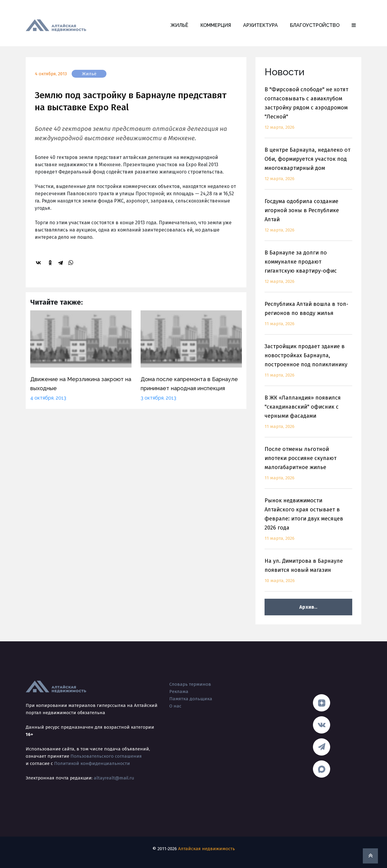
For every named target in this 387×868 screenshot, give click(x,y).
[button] (354, 25)
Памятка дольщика (191, 699)
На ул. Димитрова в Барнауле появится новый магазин (308, 574)
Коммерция (216, 25)
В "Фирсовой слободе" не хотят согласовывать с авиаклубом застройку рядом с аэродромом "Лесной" (308, 112)
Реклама (179, 691)
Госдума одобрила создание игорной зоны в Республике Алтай (308, 219)
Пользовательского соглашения (106, 756)
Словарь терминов (190, 684)
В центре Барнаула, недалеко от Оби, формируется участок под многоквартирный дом (308, 168)
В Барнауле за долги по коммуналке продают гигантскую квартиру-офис (308, 271)
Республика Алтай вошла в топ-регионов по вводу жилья (308, 317)
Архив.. (308, 607)
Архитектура (260, 25)
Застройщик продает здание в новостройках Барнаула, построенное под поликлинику (308, 364)
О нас (175, 706)
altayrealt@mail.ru (114, 778)
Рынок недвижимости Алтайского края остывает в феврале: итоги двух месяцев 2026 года (308, 523)
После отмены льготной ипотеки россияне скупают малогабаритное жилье (308, 467)
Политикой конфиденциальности (92, 763)
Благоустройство (315, 25)
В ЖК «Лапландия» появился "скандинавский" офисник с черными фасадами (308, 416)
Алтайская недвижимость (207, 849)
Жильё (179, 25)
